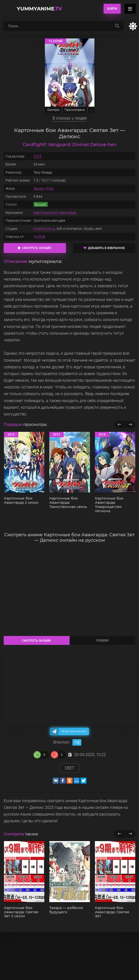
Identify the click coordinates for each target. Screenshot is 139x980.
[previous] (120, 834)
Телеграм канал (74, 731)
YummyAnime (39, 9)
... (91, 110)
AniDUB (39, 237)
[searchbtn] (117, 26)
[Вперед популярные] (130, 425)
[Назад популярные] (120, 425)
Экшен (39, 189)
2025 (37, 156)
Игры (50, 189)
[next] (130, 834)
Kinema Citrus (44, 229)
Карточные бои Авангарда (55, 213)
